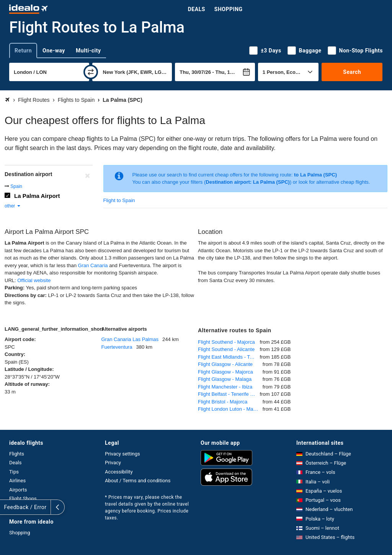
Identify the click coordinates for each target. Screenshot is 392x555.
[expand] (7, 507)
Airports (18, 490)
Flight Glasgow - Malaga (225, 379)
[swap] (91, 72)
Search (352, 72)
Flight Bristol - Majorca (223, 402)
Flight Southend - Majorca (226, 342)
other (13, 206)
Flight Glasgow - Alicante (225, 364)
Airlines (17, 481)
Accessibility (119, 472)
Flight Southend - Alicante (226, 349)
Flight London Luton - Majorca (230, 409)
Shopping (229, 9)
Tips (14, 472)
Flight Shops (23, 499)
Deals (197, 9)
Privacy (113, 463)
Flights (17, 454)
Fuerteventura (117, 347)
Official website (34, 280)
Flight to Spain (119, 200)
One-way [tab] (54, 51)
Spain (16, 186)
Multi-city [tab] (88, 51)
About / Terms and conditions (138, 481)
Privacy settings (122, 454)
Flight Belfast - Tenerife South (229, 394)
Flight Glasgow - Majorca (225, 372)
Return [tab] (23, 51)
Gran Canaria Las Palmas (130, 339)
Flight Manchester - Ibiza (225, 387)
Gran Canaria (93, 265)
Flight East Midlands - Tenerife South (229, 357)
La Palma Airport (37, 196)
